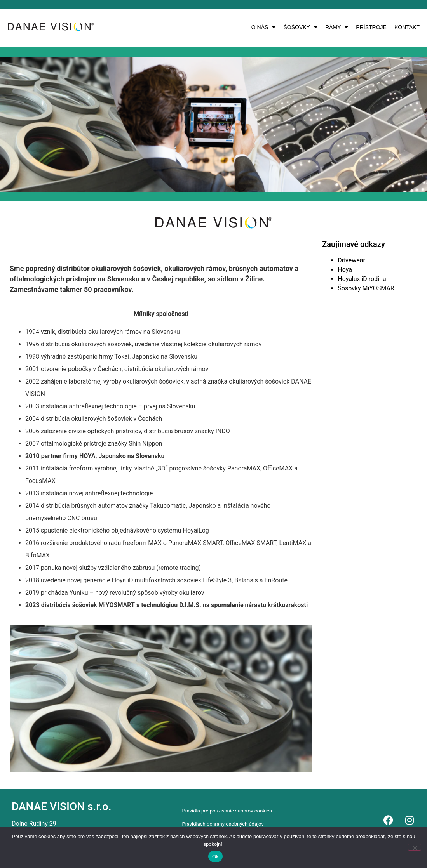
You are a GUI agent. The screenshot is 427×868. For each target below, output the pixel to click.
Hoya (345, 270)
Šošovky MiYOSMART (368, 288)
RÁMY (337, 27)
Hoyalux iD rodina (362, 279)
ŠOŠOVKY (300, 27)
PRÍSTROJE (371, 27)
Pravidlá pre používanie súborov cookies (227, 811)
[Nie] (415, 847)
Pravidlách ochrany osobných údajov (223, 824)
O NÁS (264, 27)
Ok (215, 857)
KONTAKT (407, 27)
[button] (264, 27)
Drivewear (351, 260)
